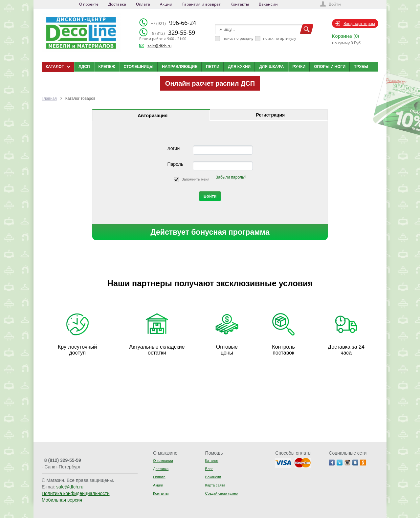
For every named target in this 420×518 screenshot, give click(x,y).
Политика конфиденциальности (76, 493)
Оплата (143, 4)
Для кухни (239, 67)
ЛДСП (84, 67)
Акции (166, 4)
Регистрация (271, 115)
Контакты (240, 4)
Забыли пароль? (231, 177)
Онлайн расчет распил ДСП (210, 83)
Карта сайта (215, 485)
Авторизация (153, 116)
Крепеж (107, 67)
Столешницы (138, 67)
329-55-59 (174, 32)
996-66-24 (173, 23)
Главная (49, 98)
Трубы (361, 67)
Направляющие (180, 67)
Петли (213, 67)
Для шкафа (271, 67)
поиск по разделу (238, 38)
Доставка (117, 4)
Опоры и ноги (330, 67)
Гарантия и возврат (201, 4)
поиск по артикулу (280, 38)
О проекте (89, 4)
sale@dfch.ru (159, 46)
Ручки (299, 67)
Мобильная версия (62, 500)
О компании (163, 461)
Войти (335, 4)
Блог (209, 469)
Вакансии (268, 4)
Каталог (212, 461)
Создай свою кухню (221, 493)
